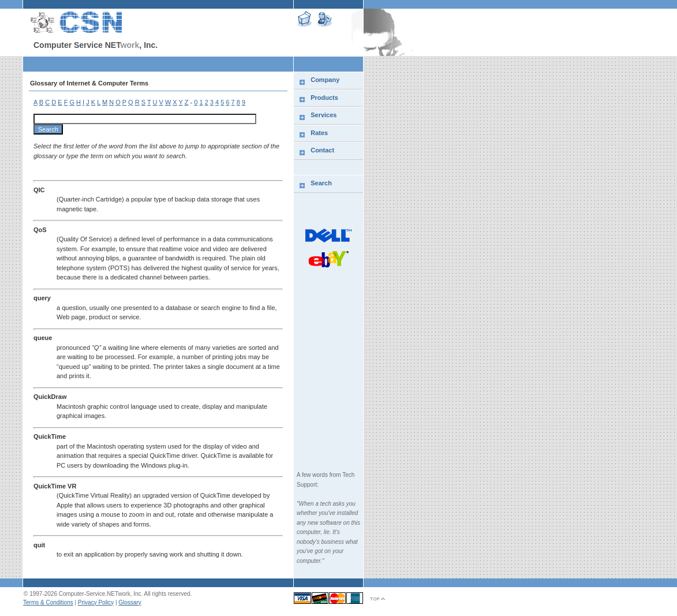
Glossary (130, 602)
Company (325, 80)
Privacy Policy (96, 602)
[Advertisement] (615, 245)
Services (323, 115)
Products (324, 98)
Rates (319, 133)
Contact (322, 150)
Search (321, 183)
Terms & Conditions (48, 602)
